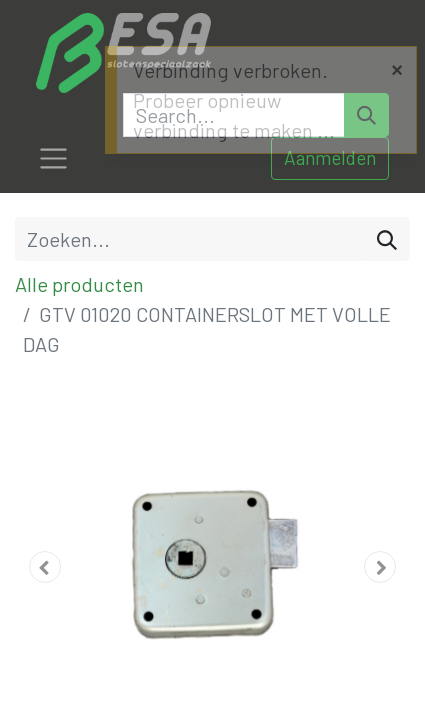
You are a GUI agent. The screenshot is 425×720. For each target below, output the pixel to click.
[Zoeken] (387, 239)
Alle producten (79, 284)
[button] (44, 567)
